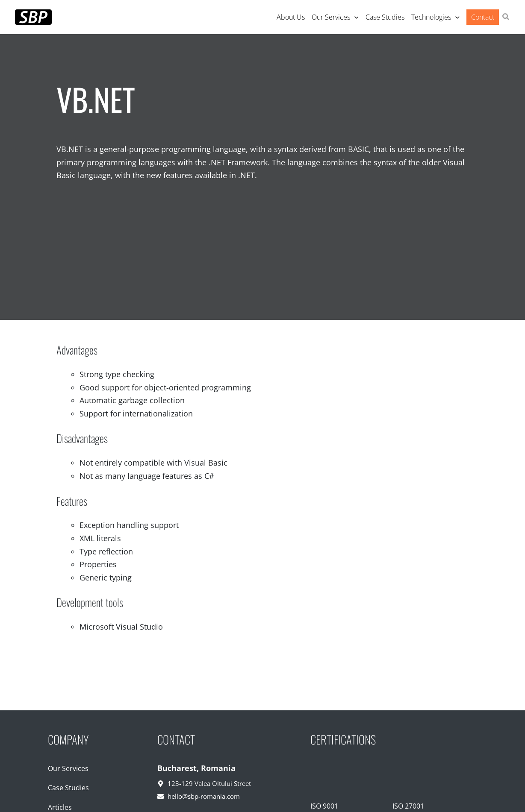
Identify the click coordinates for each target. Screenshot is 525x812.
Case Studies (68, 788)
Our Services (68, 768)
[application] (354, 17)
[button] (506, 18)
